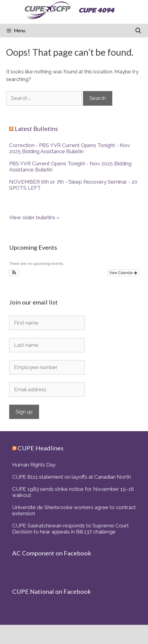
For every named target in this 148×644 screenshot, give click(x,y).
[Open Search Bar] (138, 31)
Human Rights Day (34, 465)
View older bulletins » (34, 217)
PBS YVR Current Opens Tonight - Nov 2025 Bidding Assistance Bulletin (70, 167)
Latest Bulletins (36, 128)
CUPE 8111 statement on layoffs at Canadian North (72, 477)
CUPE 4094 (96, 10)
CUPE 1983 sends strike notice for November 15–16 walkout (73, 492)
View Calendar (123, 273)
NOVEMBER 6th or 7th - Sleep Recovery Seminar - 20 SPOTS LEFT (73, 185)
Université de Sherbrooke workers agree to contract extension (74, 510)
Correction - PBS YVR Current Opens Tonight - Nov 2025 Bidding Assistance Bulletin (70, 148)
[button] (14, 273)
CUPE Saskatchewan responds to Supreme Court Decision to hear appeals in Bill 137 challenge (70, 529)
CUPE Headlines (41, 448)
